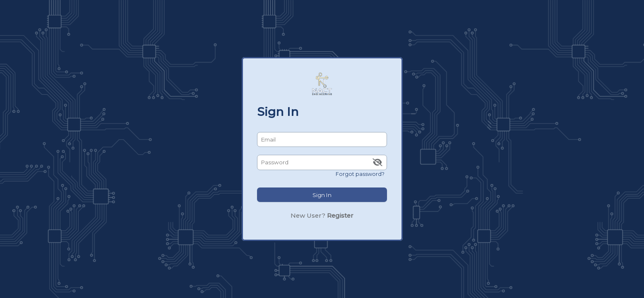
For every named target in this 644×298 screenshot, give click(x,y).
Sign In (322, 195)
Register (340, 216)
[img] (377, 162)
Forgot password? (360, 174)
